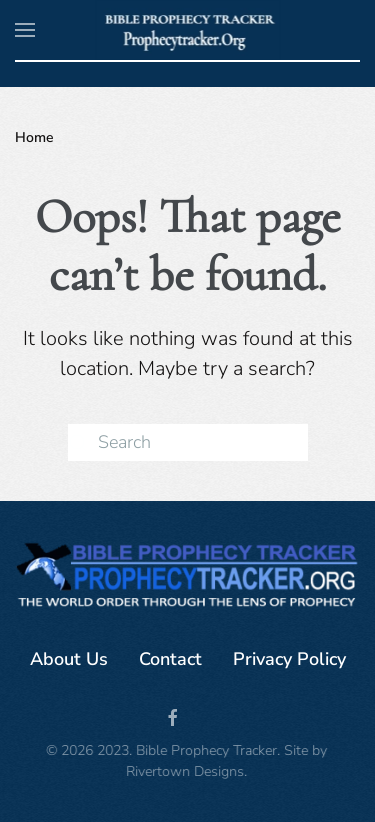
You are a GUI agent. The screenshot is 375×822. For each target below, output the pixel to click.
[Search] (188, 442)
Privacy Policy (289, 659)
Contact (170, 659)
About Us (69, 659)
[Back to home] (187, 30)
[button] (25, 30)
